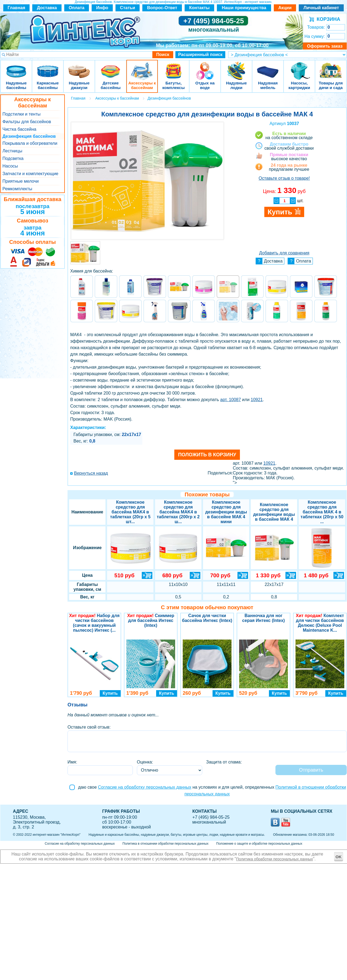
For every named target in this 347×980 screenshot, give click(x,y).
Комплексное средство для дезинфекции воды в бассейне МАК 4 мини (226, 512)
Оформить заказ (325, 46)
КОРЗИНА (327, 19)
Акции (285, 8)
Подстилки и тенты (21, 114)
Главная (16, 8)
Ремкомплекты (17, 189)
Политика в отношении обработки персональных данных (166, 844)
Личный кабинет (321, 8)
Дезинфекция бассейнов (29, 136)
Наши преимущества (244, 8)
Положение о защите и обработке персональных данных (259, 844)
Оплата (77, 8)
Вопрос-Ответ (162, 8)
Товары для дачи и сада (331, 68)
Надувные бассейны (16, 68)
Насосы (10, 166)
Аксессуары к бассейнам (142, 68)
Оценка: (145, 762)
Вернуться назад (91, 473)
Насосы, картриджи (299, 68)
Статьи (128, 8)
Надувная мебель (268, 68)
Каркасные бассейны (48, 68)
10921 (257, 400)
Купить (110, 693)
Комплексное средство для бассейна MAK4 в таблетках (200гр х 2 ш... (178, 512)
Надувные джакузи (79, 68)
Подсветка (13, 158)
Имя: (72, 762)
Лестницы (12, 151)
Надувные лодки (236, 68)
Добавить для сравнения (284, 253)
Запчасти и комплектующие (30, 174)
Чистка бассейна (19, 129)
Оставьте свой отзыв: (89, 727)
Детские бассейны (111, 68)
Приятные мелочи (21, 181)
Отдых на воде (205, 68)
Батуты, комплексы (173, 68)
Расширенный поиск (200, 55)
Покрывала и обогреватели (30, 143)
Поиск (163, 55)
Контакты (199, 8)
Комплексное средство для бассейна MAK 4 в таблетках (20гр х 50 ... (322, 512)
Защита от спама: (224, 762)
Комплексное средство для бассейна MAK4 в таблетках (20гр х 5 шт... (130, 512)
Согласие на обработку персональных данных (144, 787)
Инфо (102, 8)
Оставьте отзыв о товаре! (284, 178)
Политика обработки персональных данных (274, 859)
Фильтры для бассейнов (27, 122)
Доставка (47, 8)
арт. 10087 (230, 400)
